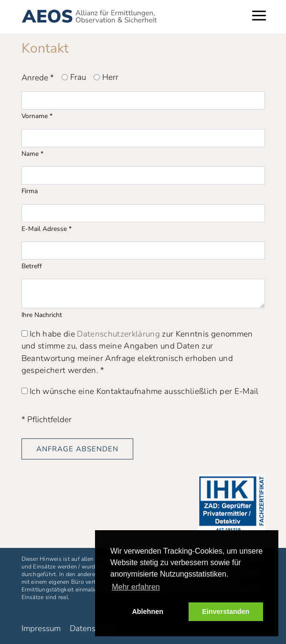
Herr (110, 77)
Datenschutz (92, 628)
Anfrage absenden (77, 449)
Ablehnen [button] (148, 611)
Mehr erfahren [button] (136, 587)
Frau (78, 77)
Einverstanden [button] (226, 611)
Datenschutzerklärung (118, 334)
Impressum (41, 628)
